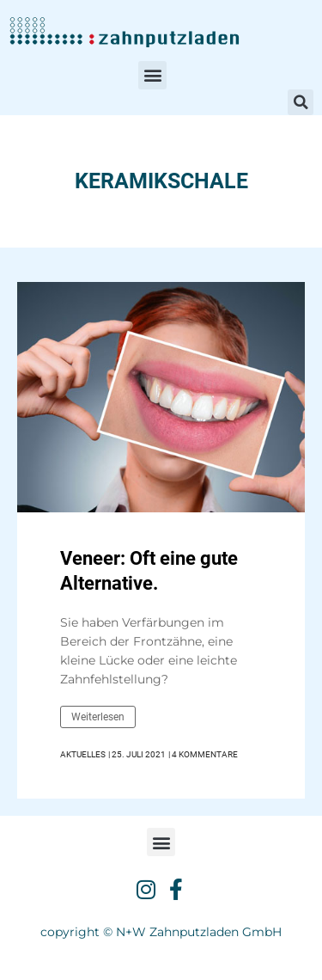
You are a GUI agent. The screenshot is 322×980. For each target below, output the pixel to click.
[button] (152, 75)
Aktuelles (83, 755)
